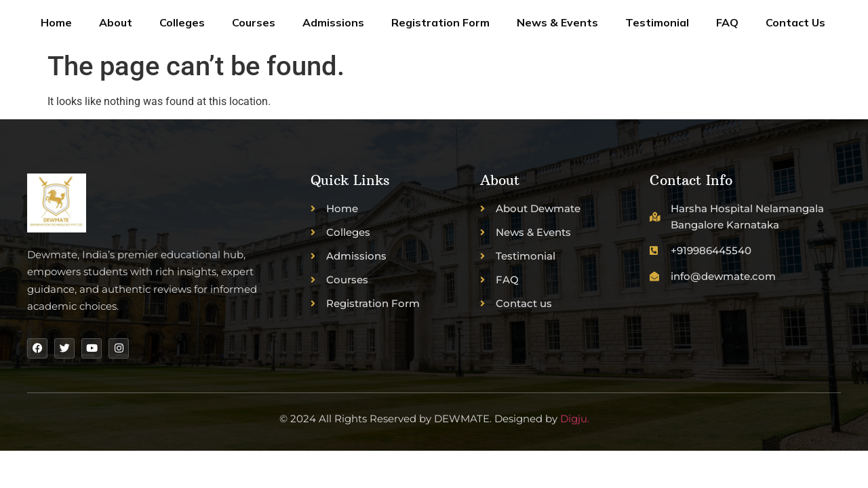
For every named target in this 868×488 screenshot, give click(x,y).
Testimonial (657, 22)
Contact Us (795, 22)
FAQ (727, 22)
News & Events (557, 22)
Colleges (182, 22)
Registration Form (440, 22)
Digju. (575, 419)
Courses (254, 22)
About (116, 22)
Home (56, 22)
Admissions (333, 22)
